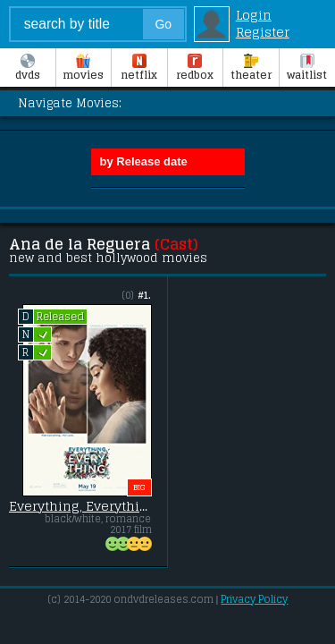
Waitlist (307, 69)
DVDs (28, 69)
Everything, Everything (80, 506)
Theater (251, 69)
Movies (83, 69)
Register (263, 32)
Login (254, 15)
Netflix (139, 69)
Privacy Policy (254, 599)
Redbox (195, 69)
